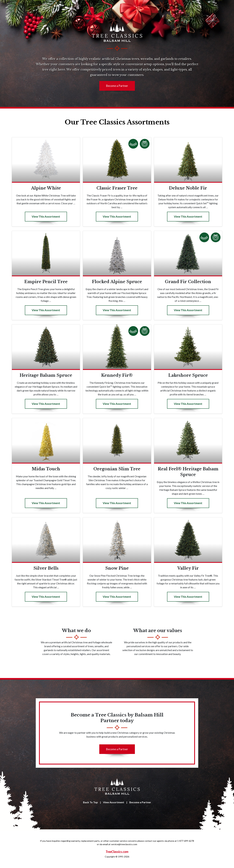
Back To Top (90, 802)
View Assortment (114, 802)
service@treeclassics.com (124, 844)
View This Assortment (46, 217)
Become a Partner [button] (117, 749)
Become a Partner (117, 86)
